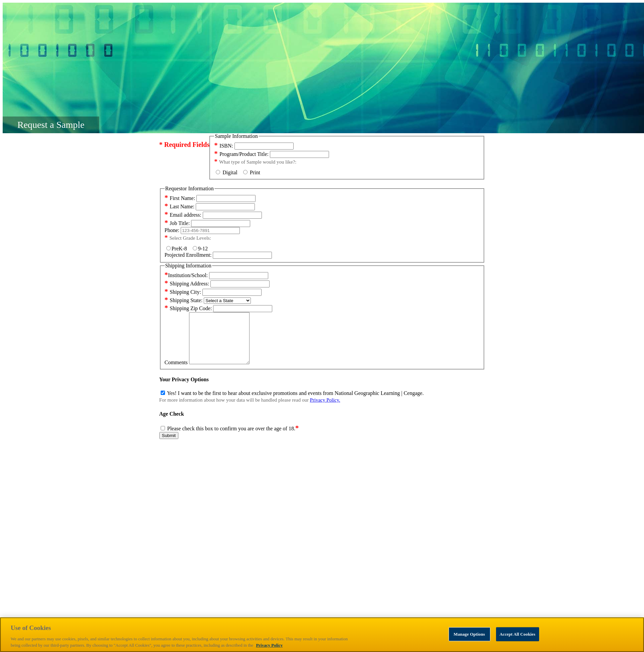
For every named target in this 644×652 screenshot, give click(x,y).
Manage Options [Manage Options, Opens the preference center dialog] (469, 634)
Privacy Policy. (325, 410)
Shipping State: (184, 300)
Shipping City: (183, 292)
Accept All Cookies (518, 634)
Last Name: (180, 206)
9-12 (200, 249)
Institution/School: (186, 275)
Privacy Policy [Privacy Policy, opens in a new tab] (269, 645)
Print (252, 172)
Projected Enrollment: (188, 255)
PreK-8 (178, 249)
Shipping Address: (187, 284)
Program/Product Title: (241, 154)
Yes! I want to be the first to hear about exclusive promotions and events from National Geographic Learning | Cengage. (295, 403)
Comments (176, 372)
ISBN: (224, 146)
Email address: (183, 215)
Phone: (172, 230)
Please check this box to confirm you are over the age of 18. (233, 439)
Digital (228, 172)
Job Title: (177, 223)
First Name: (180, 198)
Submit (169, 446)
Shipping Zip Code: (188, 308)
